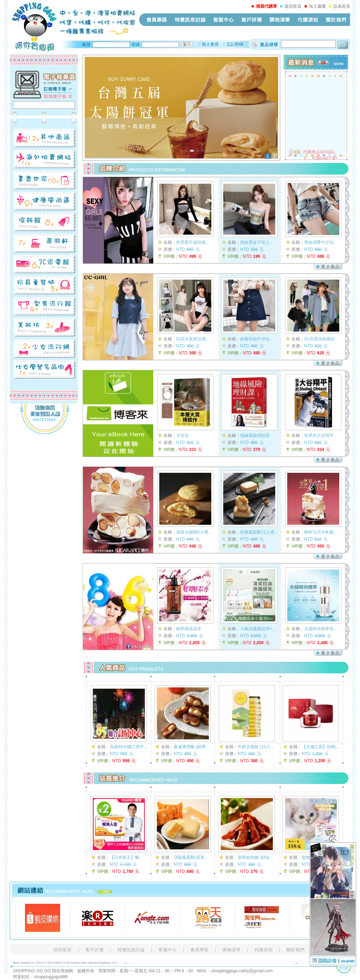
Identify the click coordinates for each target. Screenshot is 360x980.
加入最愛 (317, 6)
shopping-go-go (73, 26)
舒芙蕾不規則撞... (193, 242)
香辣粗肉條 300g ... (256, 857)
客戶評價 (252, 20)
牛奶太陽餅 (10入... (256, 747)
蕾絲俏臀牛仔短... (321, 242)
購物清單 (280, 20)
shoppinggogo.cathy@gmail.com (242, 971)
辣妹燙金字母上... (257, 242)
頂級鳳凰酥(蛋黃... (191, 857)
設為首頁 (342, 6)
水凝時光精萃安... (321, 629)
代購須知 (308, 20)
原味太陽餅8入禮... (194, 532)
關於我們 (336, 20)
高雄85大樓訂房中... (128, 747)
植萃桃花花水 (189, 629)
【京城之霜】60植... (320, 747)
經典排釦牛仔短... (257, 339)
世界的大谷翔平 (319, 436)
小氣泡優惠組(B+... (258, 629)
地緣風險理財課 (255, 436)
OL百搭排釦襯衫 (320, 339)
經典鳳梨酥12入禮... (259, 532)
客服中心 (224, 20)
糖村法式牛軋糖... (321, 532)
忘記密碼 (235, 44)
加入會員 (210, 44)
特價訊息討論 (190, 20)
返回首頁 (293, 6)
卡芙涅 (182, 436)
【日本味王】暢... (126, 857)
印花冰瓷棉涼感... (193, 339)
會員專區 (157, 20)
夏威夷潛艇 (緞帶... (191, 747)
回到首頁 (63, 950)
